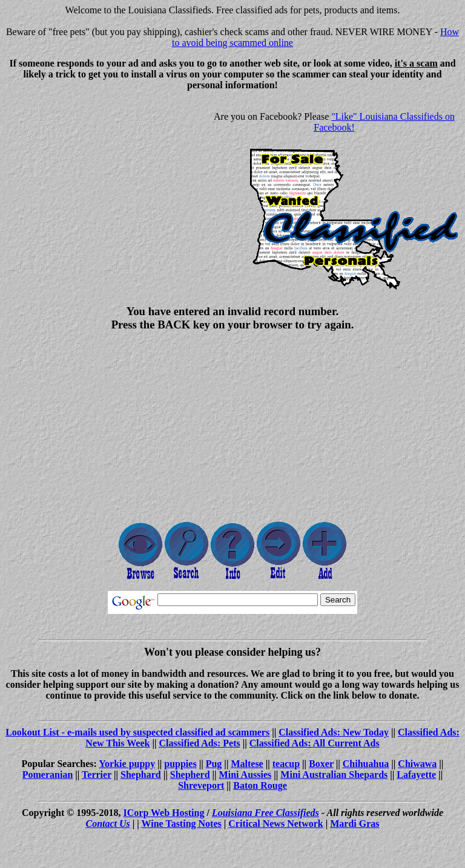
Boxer (321, 764)
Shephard (141, 775)
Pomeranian (48, 775)
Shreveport (201, 785)
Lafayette (416, 775)
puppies (180, 764)
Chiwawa (417, 764)
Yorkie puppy (127, 764)
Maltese (247, 764)
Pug (214, 764)
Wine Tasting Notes (182, 824)
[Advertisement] (107, 185)
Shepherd (190, 775)
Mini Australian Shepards (334, 775)
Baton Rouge (260, 785)
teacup (286, 764)
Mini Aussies (246, 775)
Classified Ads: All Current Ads (315, 743)
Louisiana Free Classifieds (265, 813)
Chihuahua (366, 764)
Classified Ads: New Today (334, 732)
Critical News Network (275, 824)
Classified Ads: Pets (200, 743)
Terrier (97, 775)
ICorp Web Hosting (164, 813)
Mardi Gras (355, 824)
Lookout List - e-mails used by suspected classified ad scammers (137, 732)
